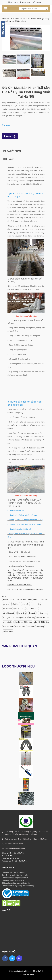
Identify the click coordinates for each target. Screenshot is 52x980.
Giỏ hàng (14, 2)
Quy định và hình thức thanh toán (15, 875)
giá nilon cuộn (33, 608)
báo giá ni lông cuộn (41, 599)
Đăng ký (39, 2)
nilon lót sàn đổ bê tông (23, 622)
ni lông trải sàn (43, 617)
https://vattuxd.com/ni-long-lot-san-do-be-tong (25, 589)
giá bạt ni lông (20, 608)
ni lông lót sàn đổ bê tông (25, 617)
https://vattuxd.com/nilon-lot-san (20, 585)
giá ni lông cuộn (9, 613)
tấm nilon (30, 627)
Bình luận (9, 159)
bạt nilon (6, 604)
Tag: (5, 596)
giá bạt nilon (7, 608)
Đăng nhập (27, 2)
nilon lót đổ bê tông (42, 622)
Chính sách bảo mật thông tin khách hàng (18, 886)
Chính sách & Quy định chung (14, 872)
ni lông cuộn (43, 613)
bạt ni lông (16, 604)
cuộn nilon (26, 604)
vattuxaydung (8, 631)
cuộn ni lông (36, 604)
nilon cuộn (32, 613)
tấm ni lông (40, 627)
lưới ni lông (21, 613)
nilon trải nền (8, 627)
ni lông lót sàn (8, 617)
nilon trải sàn (20, 627)
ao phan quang (9, 599)
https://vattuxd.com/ (28, 557)
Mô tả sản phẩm (12, 151)
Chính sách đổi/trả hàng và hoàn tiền (16, 883)
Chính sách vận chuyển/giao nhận (15, 878)
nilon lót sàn (7, 622)
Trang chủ (8, 18)
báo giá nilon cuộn (24, 599)
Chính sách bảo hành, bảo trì (13, 880)
